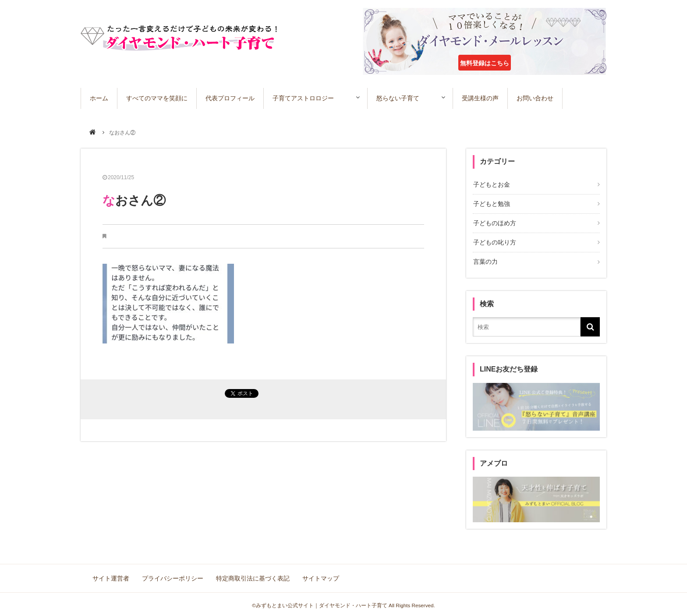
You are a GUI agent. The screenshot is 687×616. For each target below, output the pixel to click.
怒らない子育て (400, 98)
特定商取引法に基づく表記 (252, 577)
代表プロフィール (230, 98)
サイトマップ (320, 577)
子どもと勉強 (491, 204)
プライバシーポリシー (173, 577)
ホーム (99, 98)
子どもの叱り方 (494, 241)
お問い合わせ (538, 98)
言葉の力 (485, 261)
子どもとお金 (491, 184)
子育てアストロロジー (303, 98)
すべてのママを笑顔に (157, 98)
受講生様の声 (484, 98)
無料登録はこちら (485, 63)
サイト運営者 (111, 577)
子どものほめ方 (494, 223)
